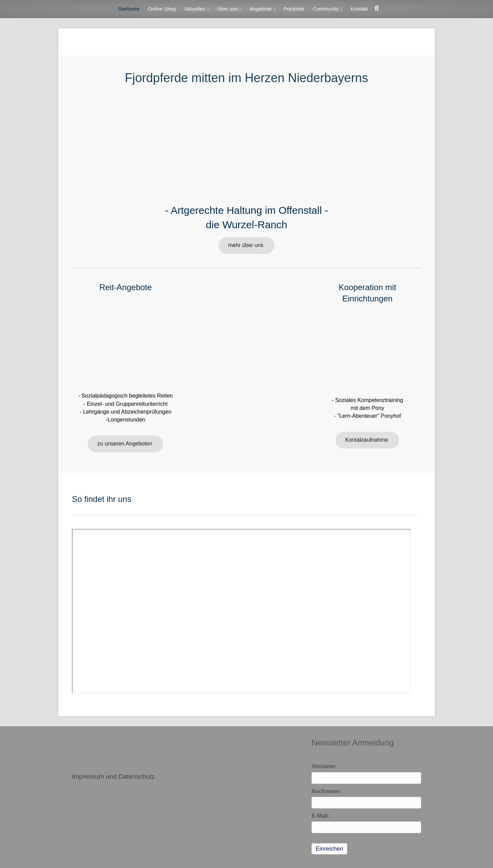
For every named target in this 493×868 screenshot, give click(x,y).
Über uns (227, 9)
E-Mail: (320, 816)
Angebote (261, 9)
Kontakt (359, 9)
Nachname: (326, 791)
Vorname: (324, 766)
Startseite (129, 9)
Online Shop (162, 9)
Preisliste (294, 9)
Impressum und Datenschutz (113, 776)
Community (326, 9)
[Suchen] (375, 8)
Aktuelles (195, 9)
